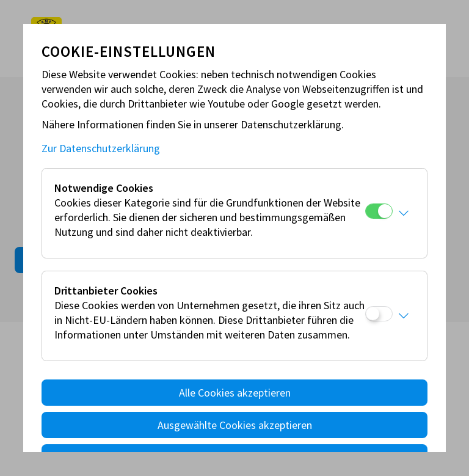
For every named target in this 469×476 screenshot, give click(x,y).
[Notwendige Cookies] (379, 211)
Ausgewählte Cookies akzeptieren (235, 425)
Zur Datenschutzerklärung (101, 148)
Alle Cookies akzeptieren (235, 393)
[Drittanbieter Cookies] (379, 314)
